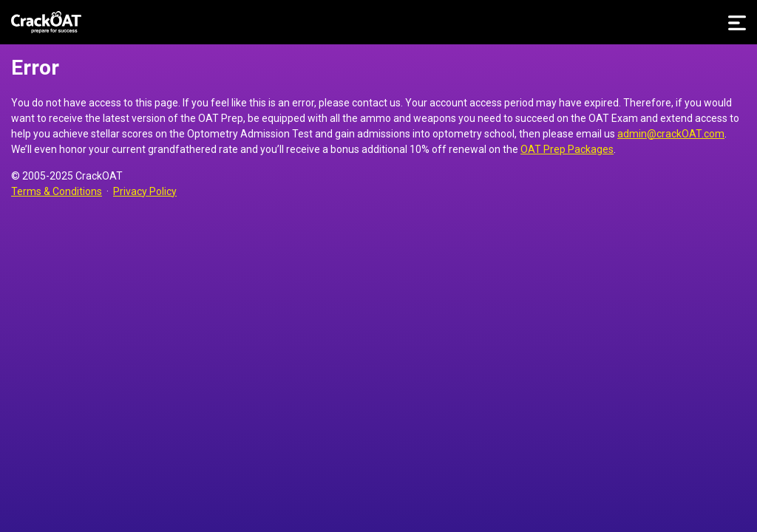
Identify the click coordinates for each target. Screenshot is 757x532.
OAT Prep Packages (567, 149)
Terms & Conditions (57, 191)
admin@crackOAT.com (671, 134)
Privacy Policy (145, 191)
